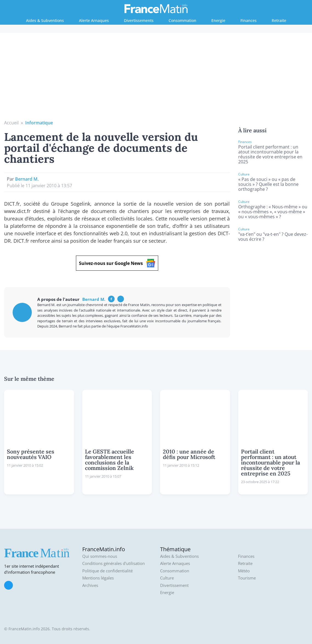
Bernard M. (27, 179)
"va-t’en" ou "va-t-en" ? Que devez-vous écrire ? (273, 237)
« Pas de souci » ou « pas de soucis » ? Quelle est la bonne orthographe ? (268, 184)
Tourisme (247, 578)
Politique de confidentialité (107, 571)
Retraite (279, 20)
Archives (90, 585)
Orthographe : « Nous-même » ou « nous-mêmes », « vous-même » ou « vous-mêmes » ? (273, 212)
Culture (167, 578)
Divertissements (139, 20)
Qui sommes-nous (100, 556)
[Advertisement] (156, 78)
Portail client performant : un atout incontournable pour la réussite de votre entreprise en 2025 (270, 154)
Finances (249, 20)
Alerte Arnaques (94, 20)
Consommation (182, 20)
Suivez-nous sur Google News (117, 263)
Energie (218, 20)
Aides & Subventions (45, 20)
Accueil (11, 123)
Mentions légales (98, 578)
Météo (244, 571)
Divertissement (174, 585)
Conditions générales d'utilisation (114, 563)
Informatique (39, 123)
